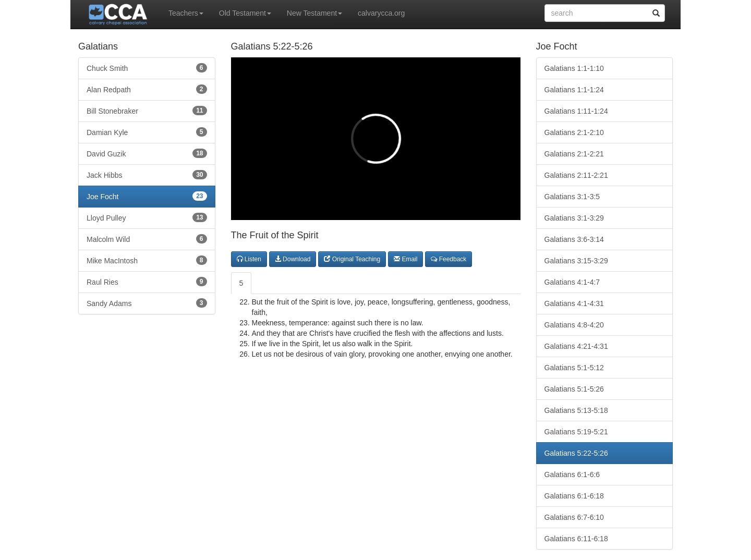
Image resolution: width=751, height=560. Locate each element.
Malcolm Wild (147, 239)
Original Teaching (352, 259)
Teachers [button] (186, 13)
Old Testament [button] (245, 13)
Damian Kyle (147, 132)
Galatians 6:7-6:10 (574, 517)
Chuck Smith (147, 68)
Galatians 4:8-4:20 (574, 325)
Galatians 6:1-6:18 (574, 496)
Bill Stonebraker (147, 111)
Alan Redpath (147, 89)
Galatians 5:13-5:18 (576, 410)
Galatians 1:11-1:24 (576, 111)
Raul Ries (147, 282)
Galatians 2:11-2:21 (576, 175)
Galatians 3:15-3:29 (576, 261)
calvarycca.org (381, 13)
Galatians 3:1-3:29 (574, 218)
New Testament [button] (314, 13)
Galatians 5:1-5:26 (574, 389)
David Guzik (147, 153)
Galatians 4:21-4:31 (576, 346)
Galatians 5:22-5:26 (576, 453)
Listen (249, 259)
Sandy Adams (147, 303)
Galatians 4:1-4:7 (572, 282)
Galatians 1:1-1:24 (574, 90)
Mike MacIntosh (147, 260)
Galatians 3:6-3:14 (574, 239)
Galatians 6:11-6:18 (576, 539)
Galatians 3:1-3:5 (572, 197)
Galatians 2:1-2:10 (574, 132)
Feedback (449, 259)
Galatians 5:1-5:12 (574, 368)
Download (293, 259)
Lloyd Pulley (147, 217)
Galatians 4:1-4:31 (574, 303)
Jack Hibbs (147, 175)
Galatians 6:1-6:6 (572, 474)
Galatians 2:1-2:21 (574, 154)
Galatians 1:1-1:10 (574, 68)
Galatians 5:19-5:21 (576, 432)
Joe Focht (147, 196)
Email (405, 259)
